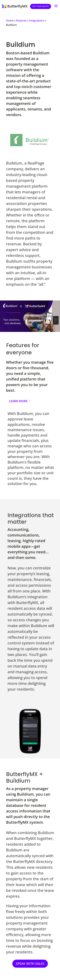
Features (21, 21)
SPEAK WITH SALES (30, 964)
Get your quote (41, 6)
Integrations (37, 21)
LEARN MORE (18, 401)
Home (10, 21)
